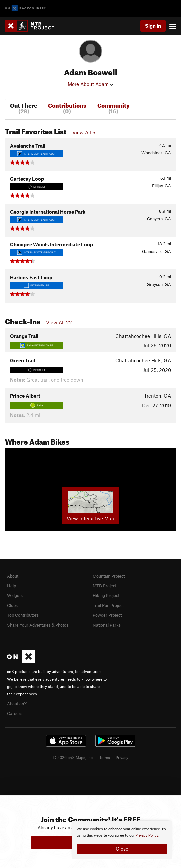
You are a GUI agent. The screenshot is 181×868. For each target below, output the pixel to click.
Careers (15, 713)
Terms (105, 757)
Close (122, 849)
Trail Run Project (108, 605)
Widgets (15, 595)
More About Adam (90, 84)
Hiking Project (106, 595)
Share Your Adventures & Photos (38, 625)
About (13, 576)
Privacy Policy (147, 836)
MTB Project (104, 586)
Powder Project (107, 615)
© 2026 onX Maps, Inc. (73, 757)
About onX (17, 704)
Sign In (153, 26)
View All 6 (84, 132)
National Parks (107, 625)
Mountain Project (109, 576)
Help (11, 586)
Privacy (122, 757)
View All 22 (59, 322)
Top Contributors (23, 615)
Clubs (12, 605)
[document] (122, 840)
